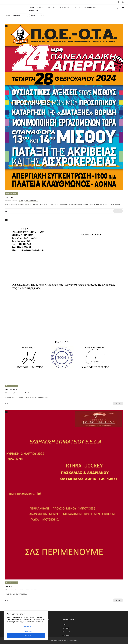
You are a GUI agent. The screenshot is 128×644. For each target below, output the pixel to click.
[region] (26, 625)
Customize (28, 627)
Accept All (28, 636)
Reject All (28, 631)
